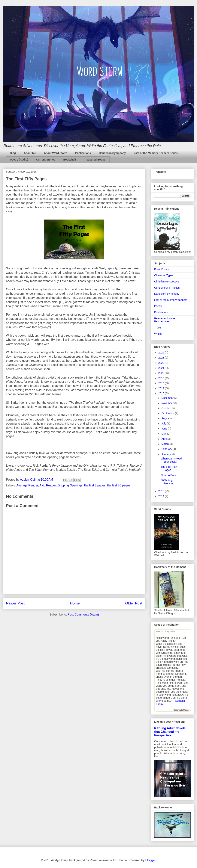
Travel (158, 328)
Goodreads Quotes (182, 710)
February (167, 449)
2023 (162, 358)
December (168, 398)
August (166, 418)
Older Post (134, 603)
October (166, 408)
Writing (158, 334)
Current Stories (46, 160)
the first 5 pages (95, 485)
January (166, 454)
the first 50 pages (119, 485)
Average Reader (27, 485)
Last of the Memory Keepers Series (156, 153)
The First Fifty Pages (169, 468)
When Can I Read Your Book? (171, 460)
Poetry (158, 306)
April (164, 439)
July (164, 424)
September (168, 413)
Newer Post (15, 603)
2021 (162, 368)
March (165, 444)
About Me (30, 153)
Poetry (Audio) (19, 160)
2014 (162, 496)
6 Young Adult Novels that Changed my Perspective (170, 732)
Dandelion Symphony (112, 153)
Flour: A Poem (169, 475)
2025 (162, 353)
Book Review (162, 269)
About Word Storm (56, 153)
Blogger (150, 860)
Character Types (164, 275)
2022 (162, 363)
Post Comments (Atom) (83, 614)
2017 (162, 388)
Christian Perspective (167, 282)
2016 (162, 393)
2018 (162, 383)
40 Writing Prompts (167, 482)
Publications (83, 153)
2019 (162, 378)
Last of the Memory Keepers (171, 300)
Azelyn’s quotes (166, 631)
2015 (162, 491)
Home (75, 603)
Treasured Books (95, 160)
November (168, 403)
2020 (162, 373)
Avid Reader (48, 485)
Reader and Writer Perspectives (165, 320)
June (165, 429)
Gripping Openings (70, 485)
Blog (13, 153)
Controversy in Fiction (167, 288)
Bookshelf (70, 160)
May (164, 434)
